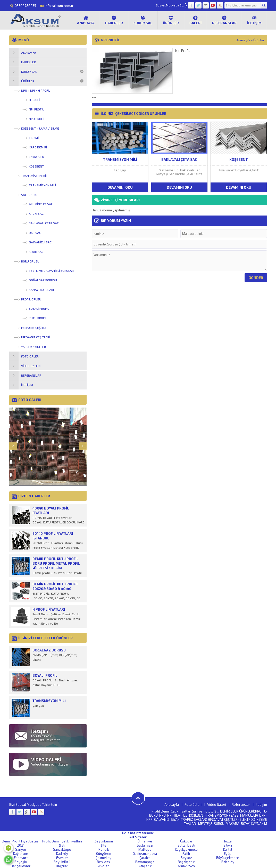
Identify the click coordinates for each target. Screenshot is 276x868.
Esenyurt (21, 858)
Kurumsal (143, 20)
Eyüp (228, 854)
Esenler (62, 858)
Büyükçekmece (228, 858)
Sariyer (21, 849)
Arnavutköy (186, 866)
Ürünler (171, 20)
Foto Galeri (193, 805)
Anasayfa (86, 20)
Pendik (104, 849)
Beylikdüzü (62, 862)
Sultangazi (145, 845)
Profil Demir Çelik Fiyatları (62, 841)
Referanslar (224, 20)
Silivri (228, 845)
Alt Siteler (138, 837)
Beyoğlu (21, 862)
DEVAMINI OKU (120, 187)
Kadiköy (62, 854)
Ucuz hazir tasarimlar (138, 833)
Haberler (114, 20)
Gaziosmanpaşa (145, 854)
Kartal (228, 849)
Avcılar (103, 866)
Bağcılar (62, 866)
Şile (104, 845)
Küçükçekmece (186, 849)
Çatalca (145, 858)
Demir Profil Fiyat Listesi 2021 (21, 843)
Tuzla (228, 841)
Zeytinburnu (104, 841)
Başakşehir (186, 862)
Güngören (104, 854)
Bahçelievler (21, 866)
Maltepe (145, 849)
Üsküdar (186, 841)
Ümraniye (145, 841)
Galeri (195, 20)
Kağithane (21, 854)
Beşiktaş (103, 862)
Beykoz (186, 858)
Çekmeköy (103, 858)
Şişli (62, 845)
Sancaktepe (62, 849)
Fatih (186, 854)
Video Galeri (217, 805)
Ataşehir (145, 866)
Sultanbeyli (186, 845)
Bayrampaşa (145, 862)
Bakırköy (228, 862)
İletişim (254, 20)
